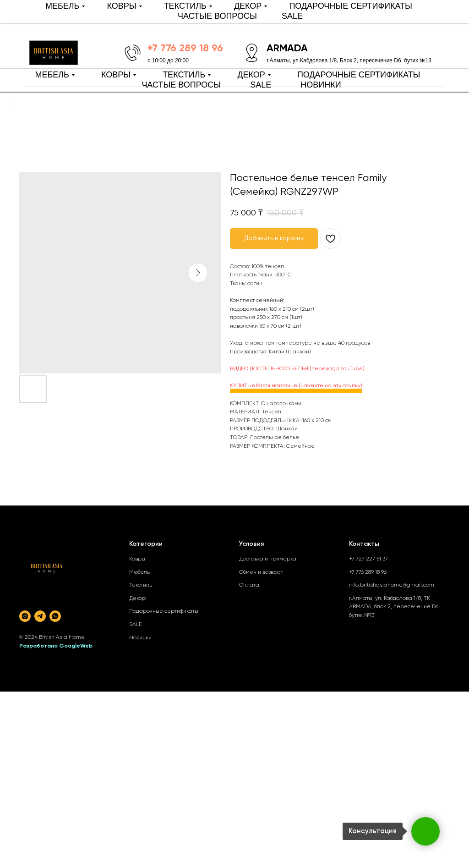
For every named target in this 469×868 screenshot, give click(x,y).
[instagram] (25, 616)
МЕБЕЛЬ (52, 75)
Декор (137, 599)
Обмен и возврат (261, 572)
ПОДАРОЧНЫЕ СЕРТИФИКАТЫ (359, 75)
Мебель (139, 572)
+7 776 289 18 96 (368, 572)
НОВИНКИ (321, 85)
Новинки (140, 638)
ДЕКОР (251, 75)
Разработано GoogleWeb (56, 646)
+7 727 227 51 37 (368, 559)
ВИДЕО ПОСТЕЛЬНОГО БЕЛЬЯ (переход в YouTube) (297, 369)
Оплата (249, 585)
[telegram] (40, 616)
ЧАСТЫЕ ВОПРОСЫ (181, 85)
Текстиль (141, 585)
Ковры (137, 559)
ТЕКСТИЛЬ (184, 75)
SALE (261, 85)
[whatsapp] (55, 616)
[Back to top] (12, 104)
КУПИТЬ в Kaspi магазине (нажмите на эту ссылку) (296, 386)
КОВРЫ (116, 75)
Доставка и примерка (268, 559)
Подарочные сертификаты (164, 611)
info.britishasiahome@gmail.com (392, 585)
